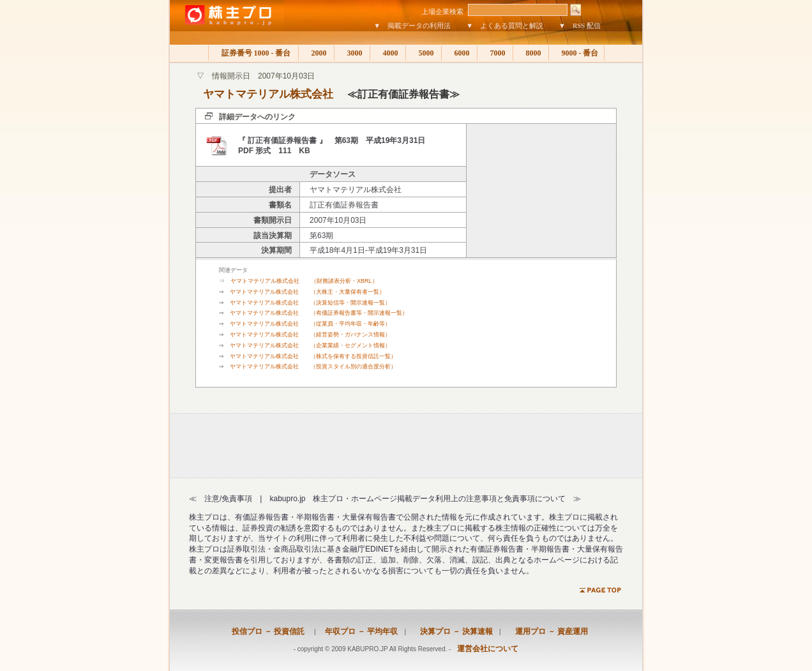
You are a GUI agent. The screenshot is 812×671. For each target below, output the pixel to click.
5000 (424, 53)
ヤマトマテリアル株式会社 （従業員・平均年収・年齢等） (310, 324)
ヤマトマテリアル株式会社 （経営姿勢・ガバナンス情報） (310, 335)
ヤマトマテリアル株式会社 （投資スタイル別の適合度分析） (313, 366)
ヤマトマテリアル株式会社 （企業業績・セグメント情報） (310, 345)
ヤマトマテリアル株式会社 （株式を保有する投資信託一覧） (313, 356)
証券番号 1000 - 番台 (253, 53)
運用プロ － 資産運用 (548, 631)
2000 (316, 53)
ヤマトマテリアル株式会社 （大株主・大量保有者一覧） (307, 292)
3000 (352, 53)
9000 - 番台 (576, 53)
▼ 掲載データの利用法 (412, 26)
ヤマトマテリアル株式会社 (268, 94)
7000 (495, 53)
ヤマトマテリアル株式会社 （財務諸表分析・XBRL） (304, 281)
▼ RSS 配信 (580, 26)
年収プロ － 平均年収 (357, 631)
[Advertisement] (541, 191)
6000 (459, 53)
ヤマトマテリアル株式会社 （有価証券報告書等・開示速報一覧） (319, 313)
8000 (531, 53)
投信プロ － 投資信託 (268, 631)
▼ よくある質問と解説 (505, 26)
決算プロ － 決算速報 (453, 631)
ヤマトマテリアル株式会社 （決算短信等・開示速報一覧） (310, 303)
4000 (388, 53)
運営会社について (488, 649)
